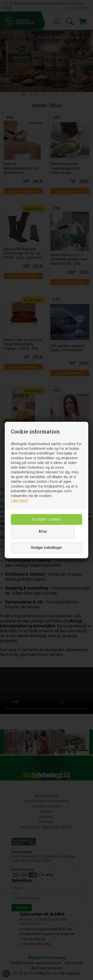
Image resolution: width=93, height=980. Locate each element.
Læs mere (19, 500)
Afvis (43, 532)
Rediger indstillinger (46, 548)
